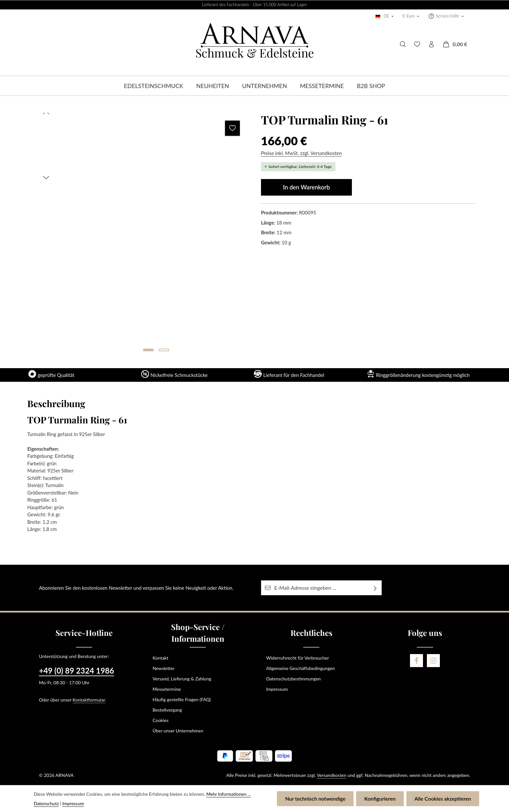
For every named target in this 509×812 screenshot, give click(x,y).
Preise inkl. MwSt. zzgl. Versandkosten (301, 153)
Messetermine (167, 689)
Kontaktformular (89, 700)
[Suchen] (403, 44)
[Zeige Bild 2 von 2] (164, 350)
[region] (141, 235)
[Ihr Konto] (431, 44)
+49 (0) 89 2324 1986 (76, 670)
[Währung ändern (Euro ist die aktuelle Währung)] (411, 16)
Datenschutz (46, 803)
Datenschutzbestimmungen (293, 679)
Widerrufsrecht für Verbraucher (298, 658)
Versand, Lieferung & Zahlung (182, 679)
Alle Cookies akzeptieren (443, 799)
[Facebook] (416, 661)
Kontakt (161, 658)
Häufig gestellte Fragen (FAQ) (182, 699)
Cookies (161, 720)
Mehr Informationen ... (228, 794)
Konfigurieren (380, 799)
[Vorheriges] (46, 113)
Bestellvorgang (167, 710)
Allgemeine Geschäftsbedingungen (301, 668)
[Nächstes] (46, 178)
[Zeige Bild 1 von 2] (148, 350)
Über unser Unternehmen (178, 731)
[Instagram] (433, 661)
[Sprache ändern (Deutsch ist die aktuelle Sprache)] (384, 16)
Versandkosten (331, 775)
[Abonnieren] (375, 588)
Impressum (277, 689)
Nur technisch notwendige (315, 799)
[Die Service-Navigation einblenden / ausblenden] (446, 16)
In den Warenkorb (307, 187)
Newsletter (163, 668)
